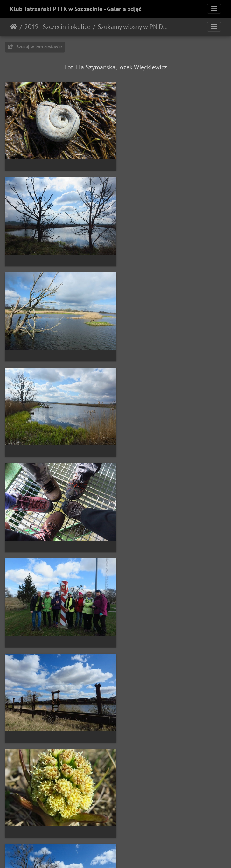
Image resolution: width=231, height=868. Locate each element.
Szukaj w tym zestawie (35, 47)
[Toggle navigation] (214, 9)
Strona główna (14, 27)
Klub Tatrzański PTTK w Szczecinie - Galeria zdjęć (76, 9)
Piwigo (129, 855)
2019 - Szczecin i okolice (57, 27)
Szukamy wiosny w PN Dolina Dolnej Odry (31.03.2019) (134, 27)
